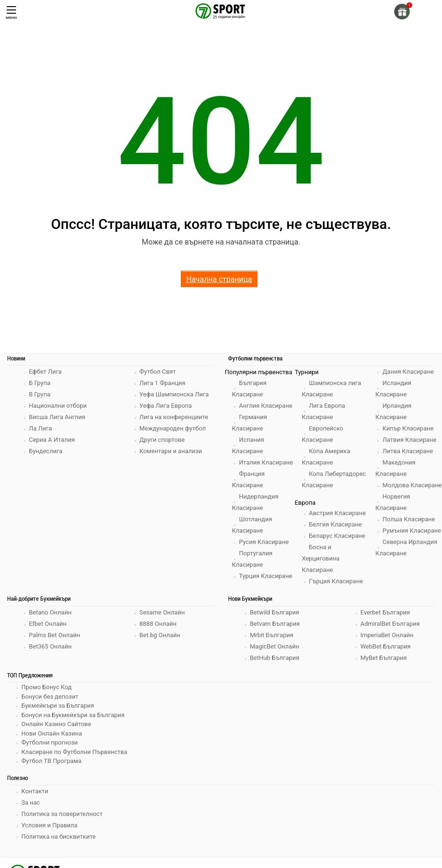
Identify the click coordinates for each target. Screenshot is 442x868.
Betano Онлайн (50, 612)
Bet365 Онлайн (50, 646)
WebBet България (386, 646)
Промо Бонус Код (46, 687)
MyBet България (384, 658)
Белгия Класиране (336, 524)
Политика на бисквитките (58, 837)
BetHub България (274, 658)
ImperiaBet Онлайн (387, 635)
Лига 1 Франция (163, 383)
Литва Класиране (408, 451)
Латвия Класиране (409, 440)
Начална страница (219, 279)
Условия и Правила (49, 825)
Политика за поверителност (62, 814)
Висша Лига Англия (57, 417)
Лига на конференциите (174, 417)
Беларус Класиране (337, 536)
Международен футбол (173, 428)
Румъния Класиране (412, 530)
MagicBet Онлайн (274, 646)
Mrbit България (272, 635)
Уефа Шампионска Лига (174, 394)
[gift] (402, 12)
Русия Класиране (264, 542)
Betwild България (274, 612)
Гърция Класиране (336, 581)
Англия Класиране (266, 406)
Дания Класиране (408, 372)
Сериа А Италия (52, 440)
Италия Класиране (266, 462)
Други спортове (162, 440)
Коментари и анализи (171, 451)
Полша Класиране (409, 519)
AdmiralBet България (390, 624)
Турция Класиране (265, 576)
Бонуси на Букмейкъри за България (73, 715)
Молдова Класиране (412, 485)
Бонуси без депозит (50, 697)
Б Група (40, 383)
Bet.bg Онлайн (160, 635)
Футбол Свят (158, 372)
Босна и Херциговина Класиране (321, 558)
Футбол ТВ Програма (51, 761)
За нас (31, 802)
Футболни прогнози (49, 742)
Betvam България (275, 624)
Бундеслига (46, 451)
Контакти (35, 791)
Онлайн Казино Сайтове (56, 724)
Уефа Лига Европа (166, 406)
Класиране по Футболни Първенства (74, 752)
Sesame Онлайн (162, 612)
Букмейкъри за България (58, 706)
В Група (40, 394)
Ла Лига (40, 428)
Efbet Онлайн (48, 624)
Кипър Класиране (408, 428)
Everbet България (385, 612)
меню (11, 13)
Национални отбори (58, 406)
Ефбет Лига (45, 372)
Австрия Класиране (337, 513)
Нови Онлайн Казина (52, 733)
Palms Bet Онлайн (54, 635)
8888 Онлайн (158, 624)
